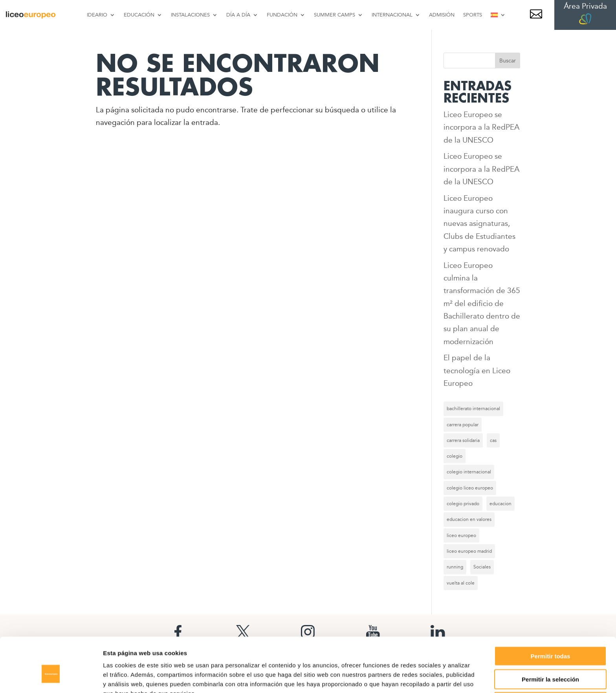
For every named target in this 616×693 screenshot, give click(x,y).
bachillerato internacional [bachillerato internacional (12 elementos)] (473, 409)
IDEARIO (97, 15)
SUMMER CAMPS (335, 15)
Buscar (508, 60)
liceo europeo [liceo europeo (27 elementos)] (461, 535)
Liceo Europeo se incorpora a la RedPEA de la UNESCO (481, 127)
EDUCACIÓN (139, 15)
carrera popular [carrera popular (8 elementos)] (463, 425)
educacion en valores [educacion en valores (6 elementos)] (469, 519)
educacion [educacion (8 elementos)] (500, 504)
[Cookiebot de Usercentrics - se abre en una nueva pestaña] (51, 678)
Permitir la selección (550, 638)
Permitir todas (551, 615)
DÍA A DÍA (238, 15)
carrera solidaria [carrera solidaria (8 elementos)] (463, 440)
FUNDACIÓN (282, 15)
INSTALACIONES (190, 15)
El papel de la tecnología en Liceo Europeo (477, 370)
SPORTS (473, 15)
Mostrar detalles (425, 677)
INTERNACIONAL (392, 15)
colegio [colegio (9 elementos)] (455, 456)
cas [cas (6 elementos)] (493, 440)
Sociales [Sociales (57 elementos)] (482, 567)
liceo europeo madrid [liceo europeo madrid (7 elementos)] (469, 551)
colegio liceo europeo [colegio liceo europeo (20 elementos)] (470, 488)
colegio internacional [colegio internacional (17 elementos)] (469, 472)
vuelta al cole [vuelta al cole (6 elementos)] (461, 583)
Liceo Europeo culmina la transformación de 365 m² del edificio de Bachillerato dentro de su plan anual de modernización (482, 303)
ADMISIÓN (442, 15)
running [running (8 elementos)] (455, 567)
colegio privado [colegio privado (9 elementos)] (463, 504)
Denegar (550, 661)
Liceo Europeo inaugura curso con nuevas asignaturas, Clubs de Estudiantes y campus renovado (479, 224)
